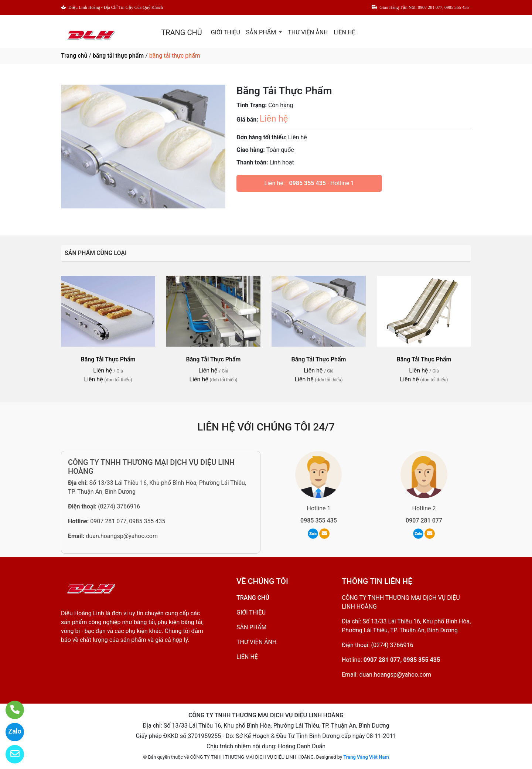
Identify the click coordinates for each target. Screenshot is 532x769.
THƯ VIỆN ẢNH (308, 32)
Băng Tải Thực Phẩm (108, 359)
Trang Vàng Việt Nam (366, 757)
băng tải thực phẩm (118, 56)
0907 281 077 (424, 520)
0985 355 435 (308, 183)
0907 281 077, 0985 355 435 (128, 521)
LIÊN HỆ (345, 32)
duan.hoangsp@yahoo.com (122, 536)
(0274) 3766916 (119, 506)
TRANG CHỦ (181, 33)
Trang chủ (74, 56)
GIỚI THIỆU (226, 32)
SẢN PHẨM (262, 32)
